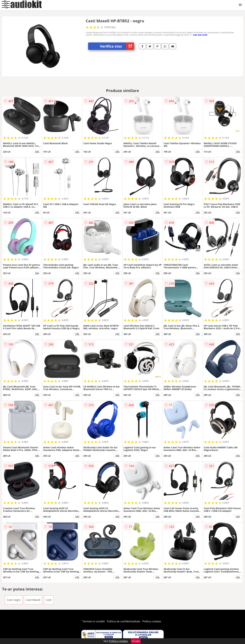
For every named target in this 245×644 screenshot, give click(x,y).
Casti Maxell (33, 600)
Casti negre (14, 600)
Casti (49, 600)
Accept (136, 641)
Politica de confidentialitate (124, 621)
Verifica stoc (117, 46)
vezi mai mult (200, 35)
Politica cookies (152, 621)
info (37, 151)
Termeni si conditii (94, 621)
